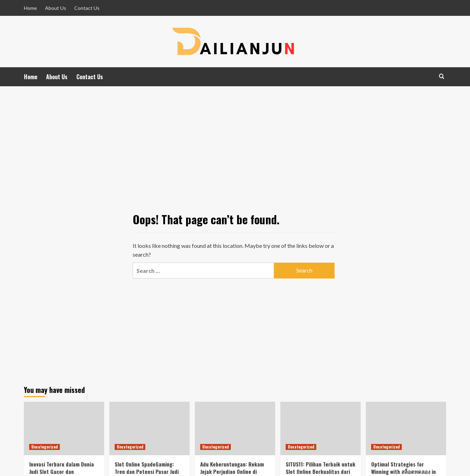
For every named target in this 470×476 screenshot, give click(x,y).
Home (30, 8)
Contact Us (87, 8)
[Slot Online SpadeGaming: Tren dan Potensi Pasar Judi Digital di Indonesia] (150, 428)
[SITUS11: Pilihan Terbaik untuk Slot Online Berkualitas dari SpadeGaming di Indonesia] (320, 428)
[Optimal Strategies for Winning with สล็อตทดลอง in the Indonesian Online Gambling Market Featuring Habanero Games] (406, 428)
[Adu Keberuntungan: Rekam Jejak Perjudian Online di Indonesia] (235, 428)
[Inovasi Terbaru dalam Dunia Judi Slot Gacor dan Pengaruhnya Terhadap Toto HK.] (64, 428)
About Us (56, 8)
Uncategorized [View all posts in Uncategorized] (45, 447)
